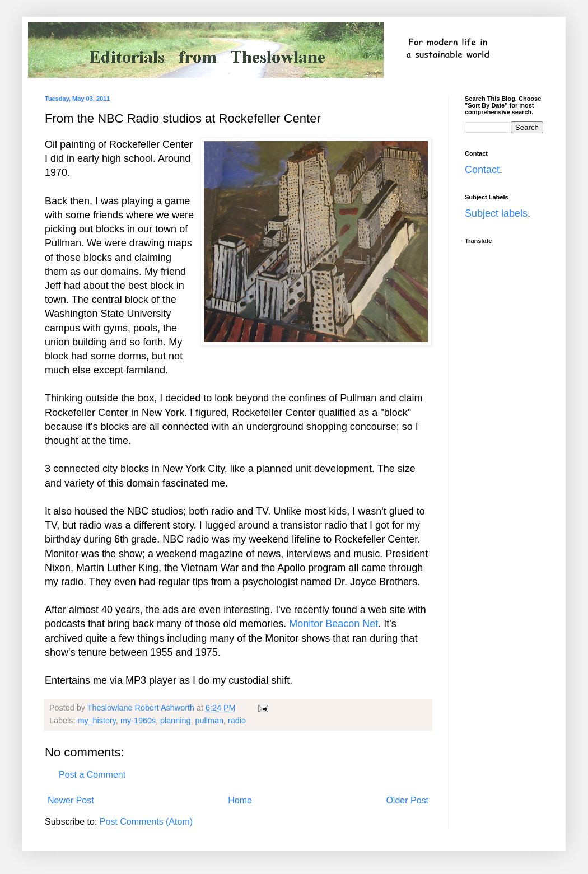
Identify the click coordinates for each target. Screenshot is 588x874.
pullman (209, 721)
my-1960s (138, 721)
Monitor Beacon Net (333, 624)
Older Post (407, 800)
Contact (482, 170)
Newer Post (71, 800)
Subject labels (496, 213)
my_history (97, 721)
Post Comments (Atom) (146, 822)
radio (237, 721)
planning (175, 721)
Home (240, 800)
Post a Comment (92, 775)
